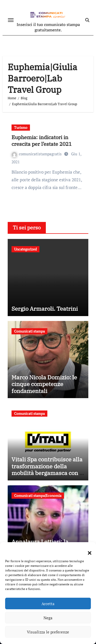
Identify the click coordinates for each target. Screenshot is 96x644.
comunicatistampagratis (37, 154)
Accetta (48, 604)
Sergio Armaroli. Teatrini (45, 308)
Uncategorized (25, 249)
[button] (87, 550)
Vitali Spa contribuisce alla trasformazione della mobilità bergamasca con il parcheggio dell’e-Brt (47, 469)
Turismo (21, 127)
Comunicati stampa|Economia (38, 495)
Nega (48, 618)
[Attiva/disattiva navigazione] (11, 20)
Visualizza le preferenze (48, 632)
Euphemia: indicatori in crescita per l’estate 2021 (42, 141)
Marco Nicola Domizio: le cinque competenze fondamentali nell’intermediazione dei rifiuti (44, 391)
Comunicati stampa (29, 331)
